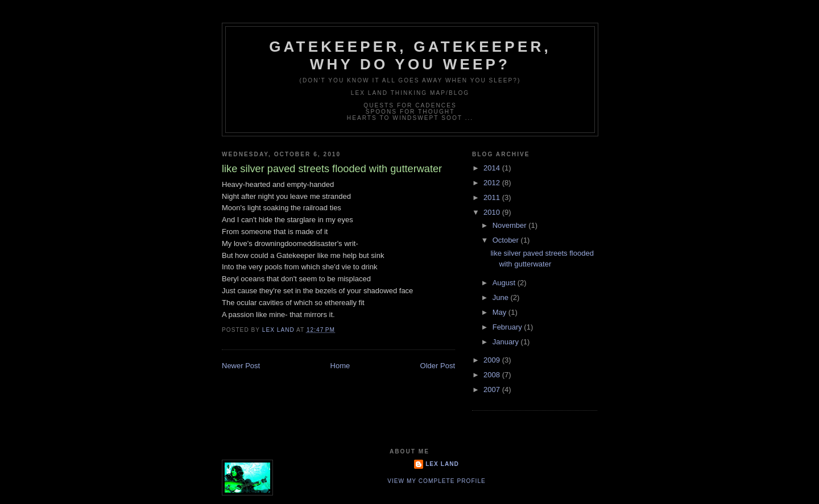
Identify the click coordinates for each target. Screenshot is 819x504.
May (500, 312)
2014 (493, 168)
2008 (493, 375)
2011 (493, 197)
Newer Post (241, 366)
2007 (493, 390)
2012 (493, 183)
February (508, 327)
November (511, 225)
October (507, 240)
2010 (493, 212)
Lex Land (442, 464)
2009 (493, 360)
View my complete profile (437, 481)
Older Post (438, 366)
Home (340, 366)
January (507, 342)
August (505, 283)
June (502, 297)
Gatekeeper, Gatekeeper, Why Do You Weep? (410, 55)
